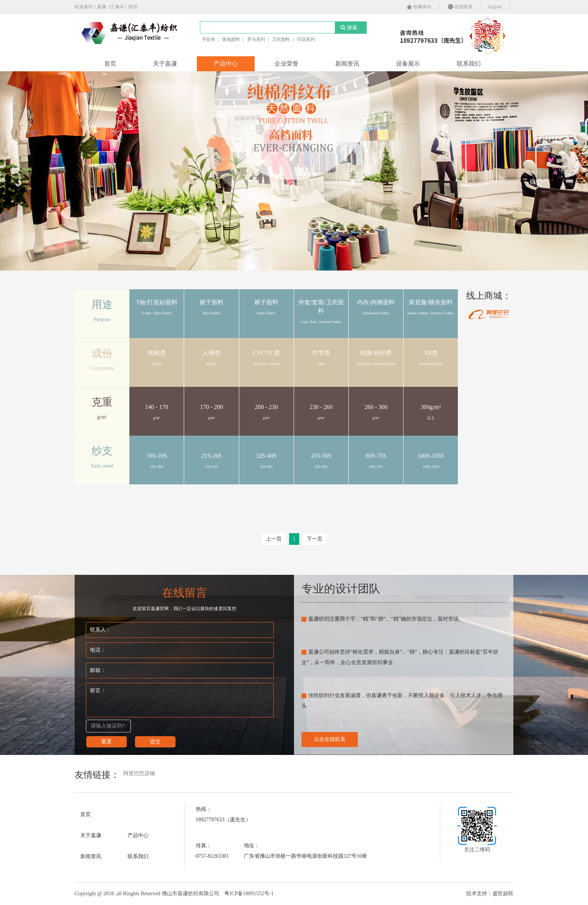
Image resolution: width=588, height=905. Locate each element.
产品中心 (226, 64)
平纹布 (208, 39)
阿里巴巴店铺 (139, 773)
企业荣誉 (286, 64)
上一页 (274, 539)
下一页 (315, 539)
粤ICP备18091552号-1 (249, 894)
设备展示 (408, 64)
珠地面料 (231, 39)
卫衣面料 (281, 39)
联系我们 (469, 64)
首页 (110, 64)
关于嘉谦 (165, 64)
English (495, 7)
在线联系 (460, 7)
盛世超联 (503, 894)
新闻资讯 (347, 64)
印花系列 (306, 39)
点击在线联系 (330, 739)
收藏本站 (418, 7)
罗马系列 (256, 39)
